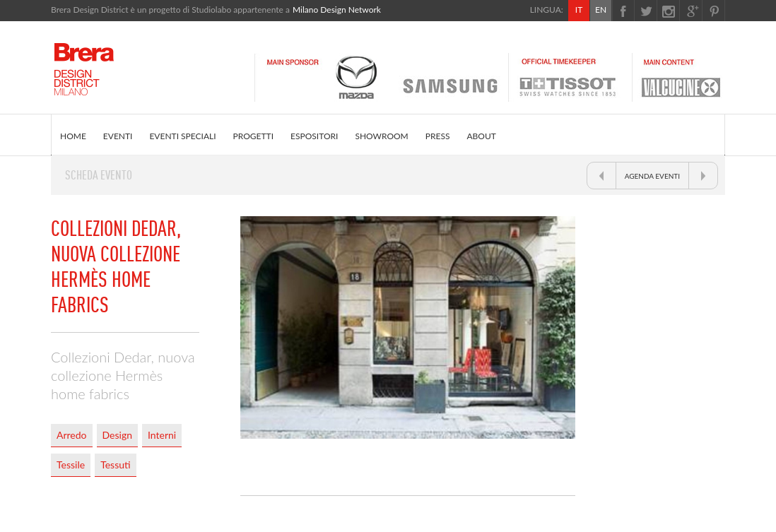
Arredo (72, 435)
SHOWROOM (381, 136)
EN (601, 10)
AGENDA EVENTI (652, 176)
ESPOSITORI (314, 136)
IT (579, 10)
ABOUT (481, 136)
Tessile (71, 465)
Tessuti (116, 465)
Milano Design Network (337, 10)
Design (117, 435)
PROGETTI (253, 136)
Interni (162, 435)
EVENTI (118, 136)
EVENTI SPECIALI (182, 136)
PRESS (438, 136)
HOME (73, 136)
